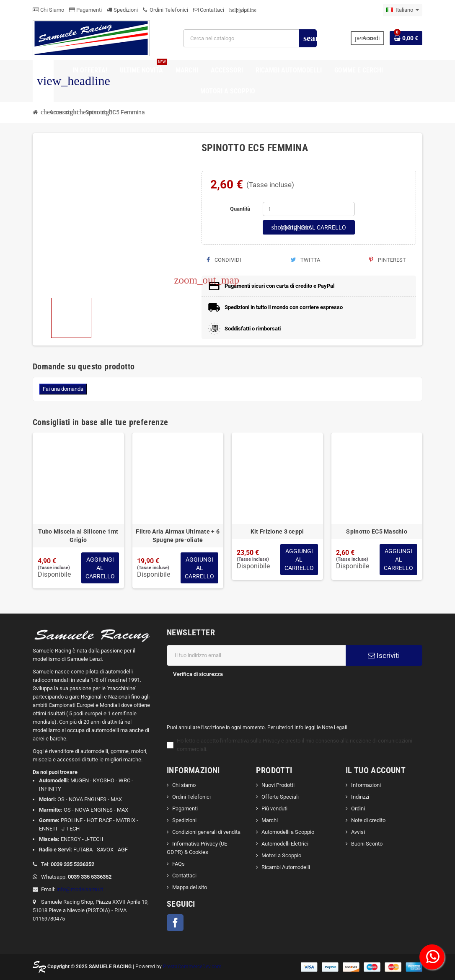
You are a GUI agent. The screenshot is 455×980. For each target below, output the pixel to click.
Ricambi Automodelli (286, 867)
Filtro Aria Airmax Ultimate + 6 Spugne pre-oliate (178, 536)
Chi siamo (184, 785)
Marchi (270, 820)
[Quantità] (309, 209)
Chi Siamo (48, 10)
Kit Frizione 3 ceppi (277, 531)
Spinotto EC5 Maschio (377, 531)
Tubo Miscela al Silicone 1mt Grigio (78, 536)
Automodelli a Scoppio (288, 832)
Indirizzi (360, 797)
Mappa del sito (190, 887)
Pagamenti (85, 10)
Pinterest (388, 260)
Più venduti (274, 808)
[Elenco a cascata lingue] (403, 10)
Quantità (240, 209)
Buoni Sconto (367, 844)
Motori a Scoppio (281, 855)
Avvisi (358, 832)
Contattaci (209, 10)
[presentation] (229, 698)
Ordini (358, 808)
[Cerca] (250, 38)
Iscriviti (384, 655)
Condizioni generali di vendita (206, 832)
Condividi (224, 260)
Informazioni (366, 785)
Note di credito (368, 820)
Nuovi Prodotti (278, 785)
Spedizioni (122, 10)
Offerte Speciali (280, 797)
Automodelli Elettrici (285, 844)
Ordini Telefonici (165, 10)
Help (238, 10)
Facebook (175, 923)
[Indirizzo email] (256, 655)
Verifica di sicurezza (198, 674)
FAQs (178, 864)
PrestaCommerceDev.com (192, 967)
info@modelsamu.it (80, 889)
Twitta (305, 260)
